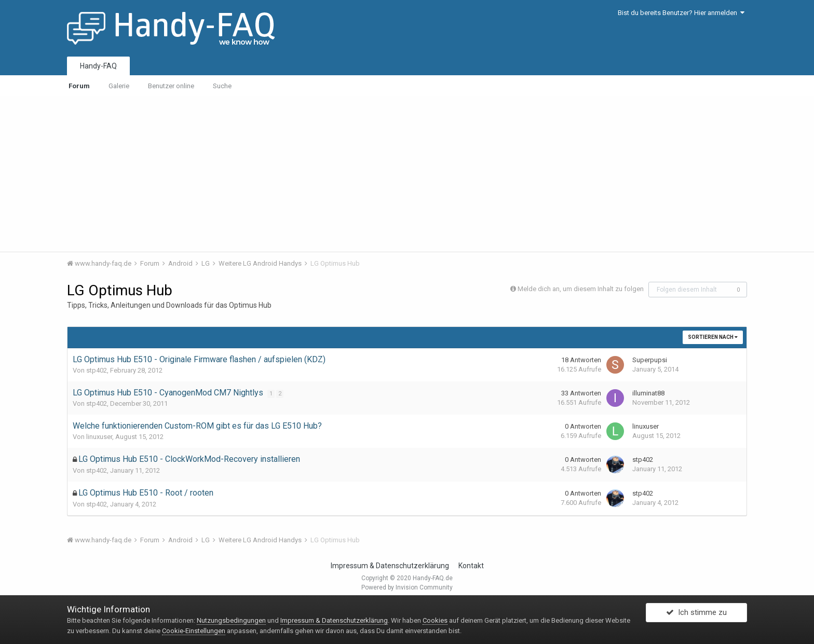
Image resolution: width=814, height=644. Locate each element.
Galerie (119, 86)
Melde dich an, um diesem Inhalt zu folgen (581, 289)
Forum (79, 86)
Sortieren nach (713, 337)
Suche (222, 86)
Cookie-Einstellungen (194, 631)
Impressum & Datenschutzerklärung (390, 566)
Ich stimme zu (696, 614)
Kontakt (471, 566)
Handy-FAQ (98, 66)
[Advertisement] (407, 174)
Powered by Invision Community (407, 587)
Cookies (435, 620)
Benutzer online (171, 86)
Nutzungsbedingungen (231, 620)
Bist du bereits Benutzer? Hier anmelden (681, 13)
